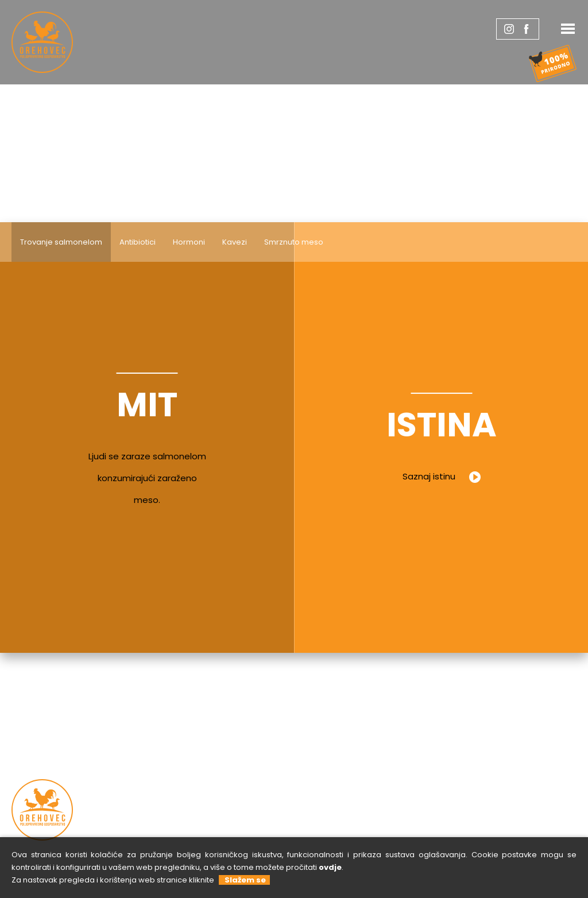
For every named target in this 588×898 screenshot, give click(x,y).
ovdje (330, 867)
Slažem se (243, 880)
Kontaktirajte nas (408, 791)
